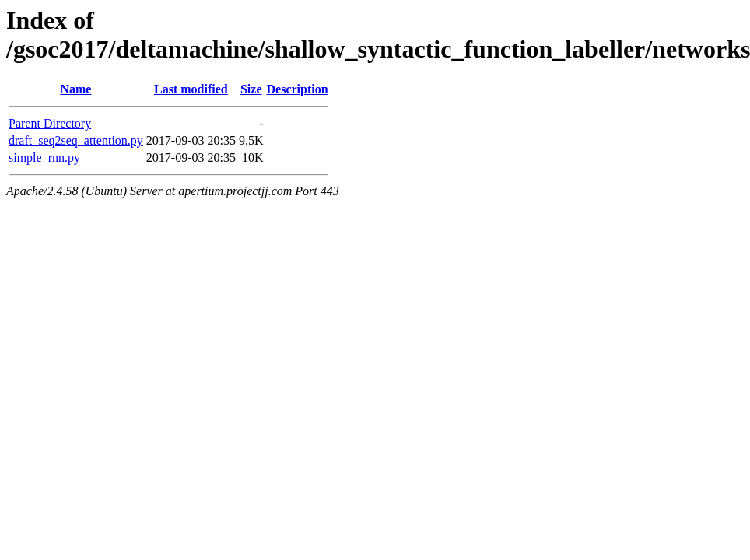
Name (75, 89)
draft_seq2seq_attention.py (76, 140)
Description (298, 89)
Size (251, 89)
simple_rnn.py (44, 157)
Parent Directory (50, 123)
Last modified (191, 89)
